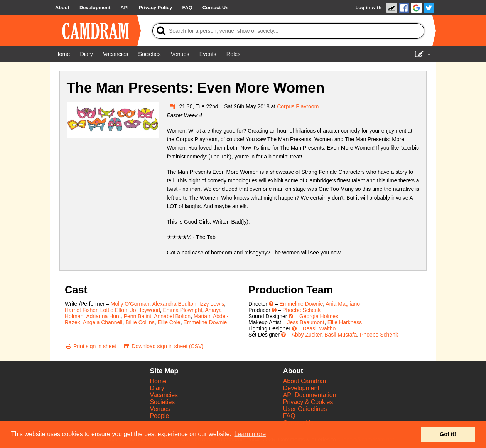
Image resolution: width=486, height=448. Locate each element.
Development (301, 388)
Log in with (368, 8)
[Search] (288, 31)
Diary (157, 388)
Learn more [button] (250, 434)
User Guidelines (305, 409)
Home (158, 381)
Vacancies (164, 395)
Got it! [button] (448, 434)
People (159, 416)
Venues (160, 409)
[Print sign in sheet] (90, 346)
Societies (162, 402)
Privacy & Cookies (308, 402)
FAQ (289, 416)
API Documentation (310, 395)
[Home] (62, 54)
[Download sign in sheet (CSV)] (163, 346)
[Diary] (86, 54)
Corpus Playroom (298, 106)
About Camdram (306, 381)
